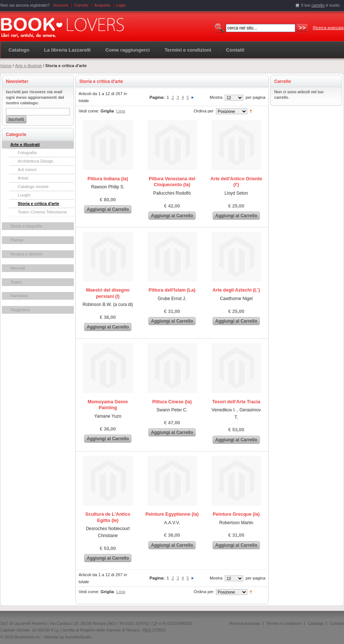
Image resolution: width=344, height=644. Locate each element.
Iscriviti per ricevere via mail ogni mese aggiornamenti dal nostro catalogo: (35, 97)
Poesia (17, 240)
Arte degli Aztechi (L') (236, 290)
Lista (121, 111)
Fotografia (27, 153)
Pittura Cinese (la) (172, 402)
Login (121, 5)
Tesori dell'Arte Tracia (236, 402)
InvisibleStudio (78, 637)
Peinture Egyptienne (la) (172, 514)
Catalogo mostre (33, 187)
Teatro (16, 282)
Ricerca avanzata (328, 28)
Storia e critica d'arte (38, 203)
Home (6, 66)
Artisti (23, 178)
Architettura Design (36, 161)
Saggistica (20, 310)
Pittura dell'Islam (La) (172, 290)
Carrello (81, 5)
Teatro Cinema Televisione (42, 212)
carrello (318, 5)
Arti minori (27, 170)
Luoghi (24, 195)
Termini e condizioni (284, 623)
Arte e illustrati (28, 66)
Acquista (102, 5)
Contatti (337, 623)
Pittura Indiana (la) (108, 179)
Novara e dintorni (26, 254)
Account (61, 5)
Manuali (18, 268)
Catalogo (19, 50)
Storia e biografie (26, 226)
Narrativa (19, 296)
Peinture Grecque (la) (236, 514)
